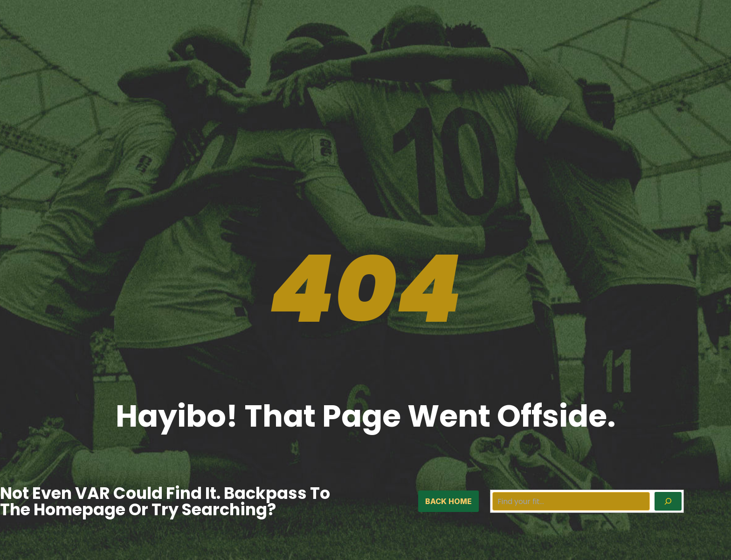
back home (448, 501)
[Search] (668, 501)
